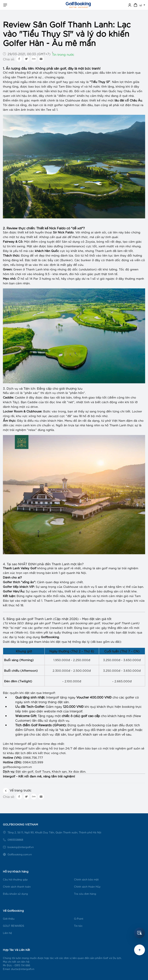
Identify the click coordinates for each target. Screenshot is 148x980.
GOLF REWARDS (13, 926)
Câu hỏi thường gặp (15, 879)
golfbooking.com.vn (17, 767)
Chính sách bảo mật (86, 879)
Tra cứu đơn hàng (85, 894)
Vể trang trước (17, 790)
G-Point (79, 919)
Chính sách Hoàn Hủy (87, 887)
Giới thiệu (9, 919)
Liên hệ (7, 933)
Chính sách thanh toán (17, 887)
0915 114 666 (22, 965)
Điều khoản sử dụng (15, 894)
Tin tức (78, 926)
